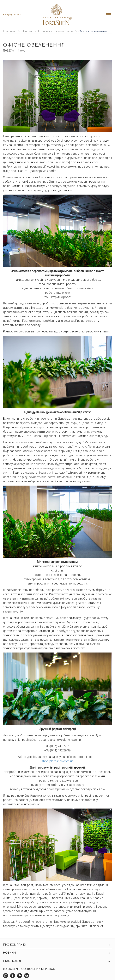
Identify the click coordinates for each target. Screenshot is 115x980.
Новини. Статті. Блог (56, 31)
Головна (10, 31)
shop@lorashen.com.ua (57, 761)
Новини (27, 31)
